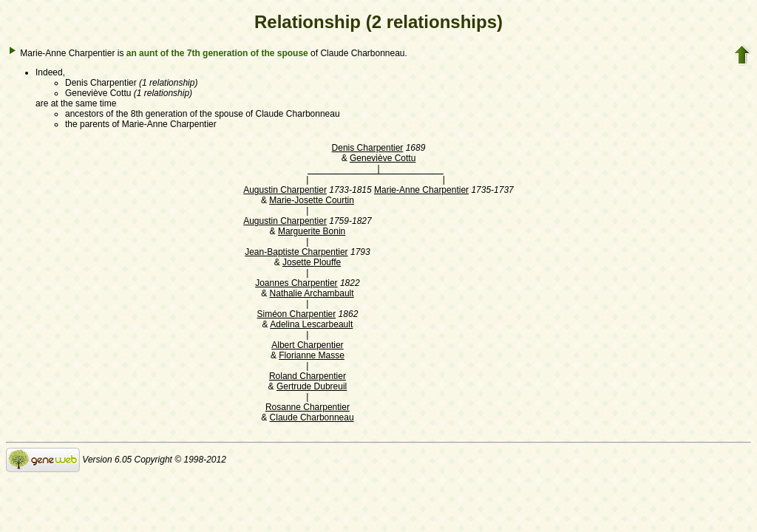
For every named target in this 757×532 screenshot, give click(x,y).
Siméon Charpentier (297, 314)
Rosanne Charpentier (308, 407)
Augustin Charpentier (285, 190)
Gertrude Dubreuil (312, 386)
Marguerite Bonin (312, 231)
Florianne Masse (312, 355)
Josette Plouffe (312, 262)
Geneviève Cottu (383, 158)
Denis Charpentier (368, 148)
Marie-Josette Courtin (312, 200)
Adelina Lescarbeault (311, 324)
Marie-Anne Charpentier (421, 190)
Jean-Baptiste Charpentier (296, 252)
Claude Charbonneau (312, 417)
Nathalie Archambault (312, 293)
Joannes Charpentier (296, 283)
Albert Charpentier (307, 345)
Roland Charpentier (308, 376)
